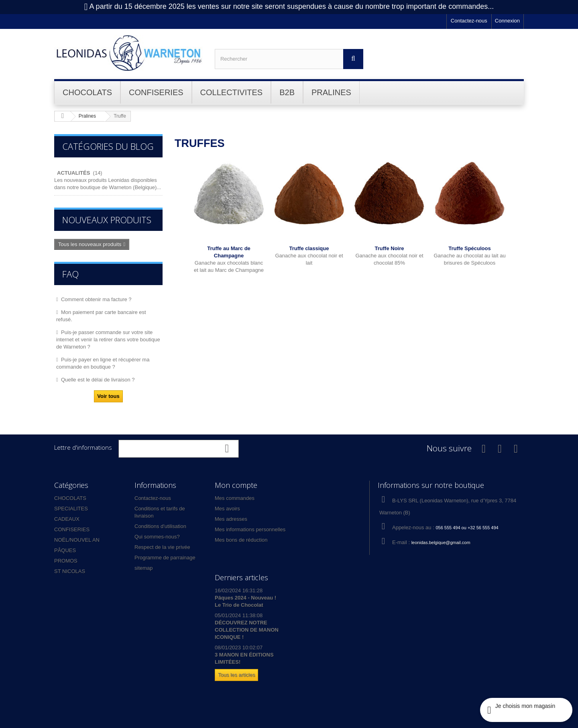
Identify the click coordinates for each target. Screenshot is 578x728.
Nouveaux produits (107, 220)
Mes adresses (231, 519)
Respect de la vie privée (162, 547)
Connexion (507, 21)
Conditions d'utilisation (160, 526)
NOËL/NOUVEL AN (77, 540)
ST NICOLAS (70, 571)
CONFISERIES (72, 529)
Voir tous (108, 396)
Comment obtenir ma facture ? (96, 299)
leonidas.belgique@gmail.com (441, 542)
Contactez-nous (469, 21)
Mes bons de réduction (241, 540)
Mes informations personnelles (250, 529)
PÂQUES (65, 550)
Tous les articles (236, 675)
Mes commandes (235, 498)
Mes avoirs (227, 509)
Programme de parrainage (165, 558)
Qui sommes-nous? (157, 537)
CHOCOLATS (70, 498)
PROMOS (66, 561)
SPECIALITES (71, 509)
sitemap (144, 568)
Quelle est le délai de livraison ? (98, 380)
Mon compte (236, 485)
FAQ (70, 274)
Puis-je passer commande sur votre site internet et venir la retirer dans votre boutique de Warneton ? (108, 340)
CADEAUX (67, 519)
